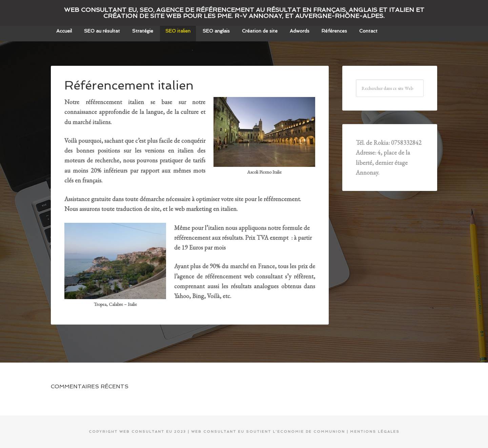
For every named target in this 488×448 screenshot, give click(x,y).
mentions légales (375, 432)
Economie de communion (311, 432)
